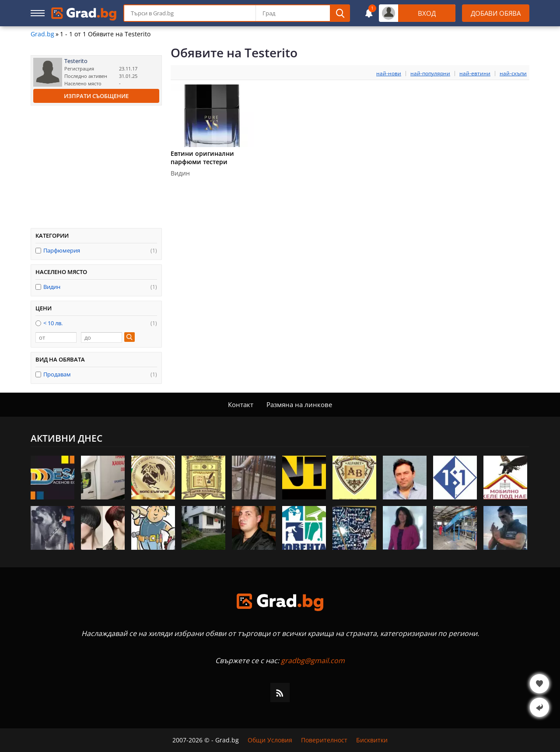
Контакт (241, 404)
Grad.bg (42, 34)
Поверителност (324, 740)
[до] (101, 337)
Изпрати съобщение (96, 96)
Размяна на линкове (299, 404)
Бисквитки (372, 740)
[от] (56, 337)
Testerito (76, 61)
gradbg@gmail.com (313, 661)
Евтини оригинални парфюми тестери (202, 158)
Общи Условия (270, 740)
